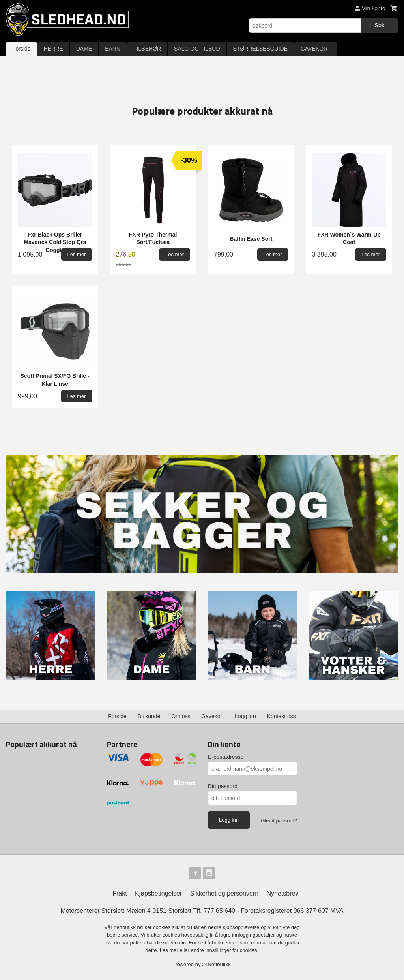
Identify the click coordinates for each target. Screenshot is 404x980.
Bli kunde (149, 716)
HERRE (53, 49)
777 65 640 (219, 911)
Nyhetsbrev (283, 893)
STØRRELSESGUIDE (260, 49)
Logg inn (245, 716)
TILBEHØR (147, 49)
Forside (22, 49)
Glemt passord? (279, 821)
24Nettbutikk (216, 964)
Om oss (181, 716)
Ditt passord (223, 786)
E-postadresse (226, 757)
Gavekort (212, 716)
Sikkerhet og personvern (224, 893)
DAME (84, 49)
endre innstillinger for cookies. (224, 950)
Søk (379, 25)
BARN (113, 49)
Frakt (120, 893)
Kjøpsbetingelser (158, 893)
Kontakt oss (281, 716)
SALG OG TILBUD (197, 49)
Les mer (170, 950)
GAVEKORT (316, 49)
